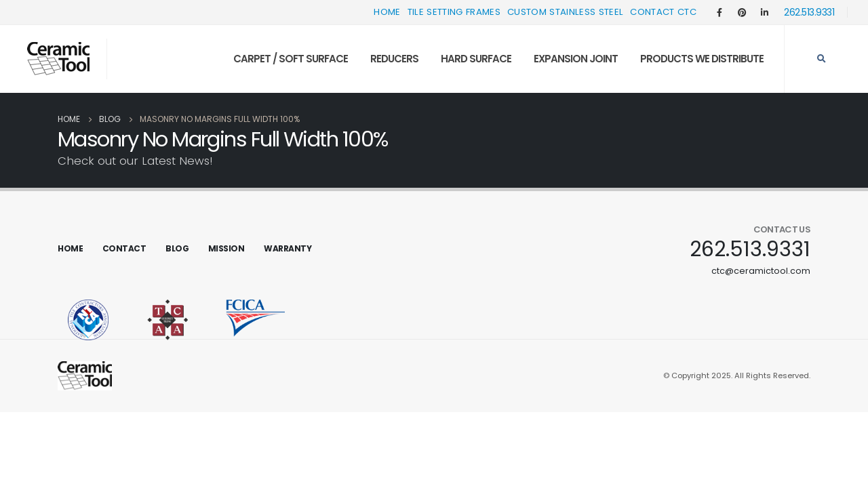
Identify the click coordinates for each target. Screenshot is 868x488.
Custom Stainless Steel (565, 12)
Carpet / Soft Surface (291, 59)
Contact (124, 248)
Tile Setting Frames (454, 12)
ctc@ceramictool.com (761, 271)
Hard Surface (476, 59)
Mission (226, 248)
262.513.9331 (809, 12)
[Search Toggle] (821, 59)
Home (387, 12)
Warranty (288, 248)
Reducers (394, 59)
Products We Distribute (702, 59)
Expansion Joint (576, 59)
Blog (177, 248)
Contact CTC (663, 12)
